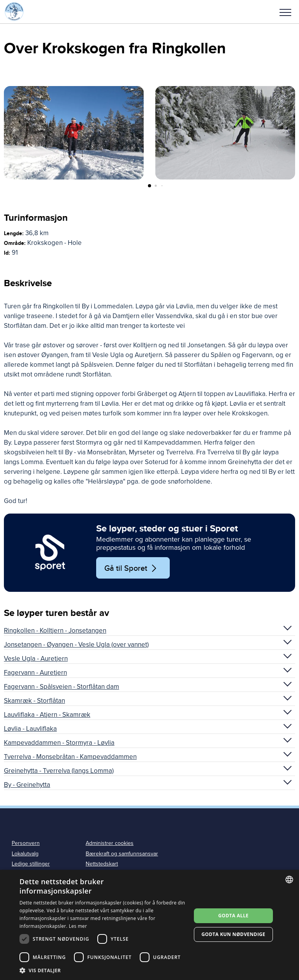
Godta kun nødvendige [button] (233, 934)
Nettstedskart (102, 864)
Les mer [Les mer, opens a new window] (78, 926)
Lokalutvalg (25, 854)
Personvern (26, 843)
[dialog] (149, 925)
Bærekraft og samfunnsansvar (122, 854)
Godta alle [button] (233, 916)
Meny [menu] (285, 12)
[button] (285, 12)
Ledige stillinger (31, 864)
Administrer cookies (110, 843)
